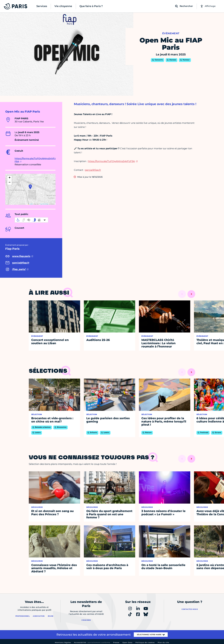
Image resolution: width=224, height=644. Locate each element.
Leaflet (30, 204)
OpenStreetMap (44, 204)
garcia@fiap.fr (93, 170)
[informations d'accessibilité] (31, 220)
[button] (30, 187)
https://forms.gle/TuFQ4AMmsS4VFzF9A (111, 161)
